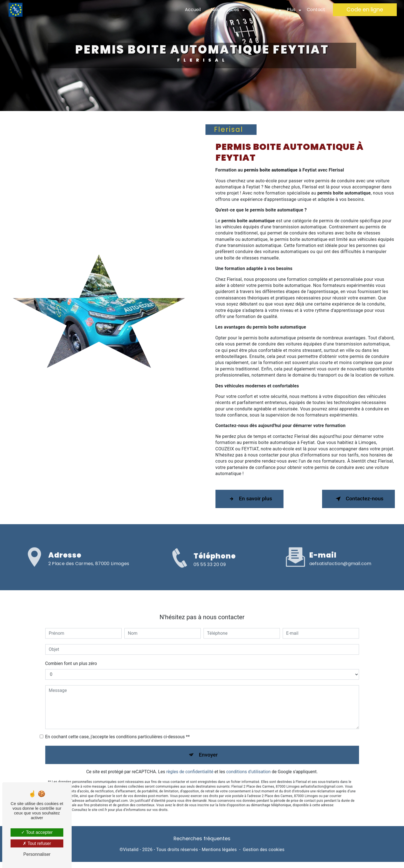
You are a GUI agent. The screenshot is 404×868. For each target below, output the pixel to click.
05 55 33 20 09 (210, 576)
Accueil (193, 10)
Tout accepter (37, 832)
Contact (316, 10)
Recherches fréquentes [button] (202, 839)
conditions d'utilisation (249, 760)
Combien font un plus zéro (71, 652)
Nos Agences (225, 10)
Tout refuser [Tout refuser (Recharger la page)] (37, 843)
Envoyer (208, 743)
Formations (263, 10)
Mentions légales (219, 850)
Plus (291, 10)
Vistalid (131, 850)
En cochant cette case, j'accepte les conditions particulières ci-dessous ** (118, 725)
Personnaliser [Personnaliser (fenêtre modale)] (37, 854)
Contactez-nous (358, 499)
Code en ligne (365, 10)
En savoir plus (249, 499)
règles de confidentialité (190, 760)
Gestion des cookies (264, 850)
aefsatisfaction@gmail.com (340, 552)
